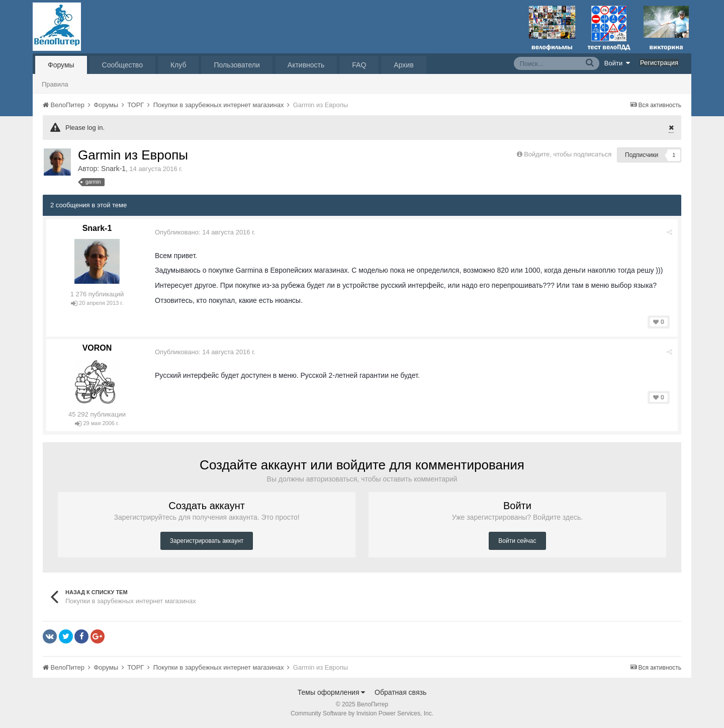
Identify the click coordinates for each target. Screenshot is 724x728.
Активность (306, 65)
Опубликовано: (205, 232)
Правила (55, 84)
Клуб (178, 65)
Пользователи (237, 65)
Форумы (61, 65)
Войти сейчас (517, 541)
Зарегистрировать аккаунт (207, 541)
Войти (617, 63)
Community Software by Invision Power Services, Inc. (362, 713)
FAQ (359, 65)
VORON (97, 348)
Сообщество (122, 65)
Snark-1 (113, 169)
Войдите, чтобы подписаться (568, 154)
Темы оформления (332, 692)
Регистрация (659, 63)
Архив (403, 65)
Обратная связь (400, 692)
